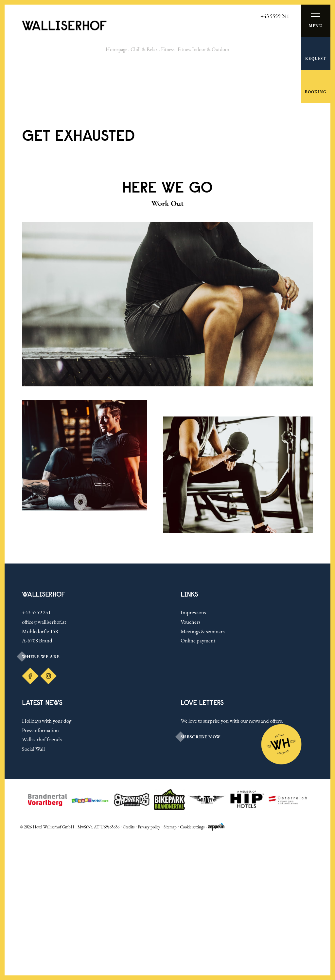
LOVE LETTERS (202, 843)
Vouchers (190, 762)
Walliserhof (44, 735)
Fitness (168, 49)
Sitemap (170, 967)
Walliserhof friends (42, 880)
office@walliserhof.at (44, 762)
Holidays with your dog (47, 861)
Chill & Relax (144, 49)
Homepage (116, 49)
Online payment (198, 781)
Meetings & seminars (203, 772)
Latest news (42, 843)
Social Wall (33, 889)
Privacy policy (149, 967)
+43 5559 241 (36, 753)
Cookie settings (192, 967)
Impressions (193, 753)
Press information (40, 870)
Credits (129, 967)
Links (189, 735)
